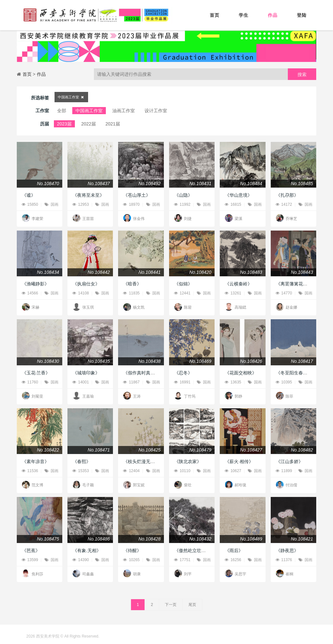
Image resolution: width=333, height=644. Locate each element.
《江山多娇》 (289, 461)
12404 (131, 471)
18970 (131, 204)
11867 (131, 382)
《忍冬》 (183, 373)
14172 (284, 204)
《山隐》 (183, 195)
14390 (81, 560)
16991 (182, 382)
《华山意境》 (238, 195)
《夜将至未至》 (88, 195)
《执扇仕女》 (86, 284)
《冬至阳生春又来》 (296, 373)
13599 (30, 560)
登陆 (302, 15)
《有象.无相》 (87, 550)
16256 (233, 560)
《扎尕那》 (287, 195)
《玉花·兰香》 (36, 373)
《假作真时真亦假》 (144, 373)
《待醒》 (132, 550)
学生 (244, 15)
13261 (233, 293)
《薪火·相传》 (239, 461)
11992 (182, 204)
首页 (215, 15)
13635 (233, 382)
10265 (131, 560)
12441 (182, 293)
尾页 (192, 605)
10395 (284, 382)
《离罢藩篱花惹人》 (296, 284)
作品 (273, 15)
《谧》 (29, 195)
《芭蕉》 (31, 550)
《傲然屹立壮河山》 (195, 550)
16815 (233, 204)
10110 (182, 471)
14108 (81, 293)
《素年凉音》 (35, 461)
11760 (30, 382)
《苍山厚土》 (137, 195)
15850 (30, 204)
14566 (30, 293)
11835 (131, 293)
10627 (233, 471)
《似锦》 (183, 284)
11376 (284, 560)
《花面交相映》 (241, 373)
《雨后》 (234, 550)
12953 (81, 204)
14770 (284, 293)
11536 (30, 471)
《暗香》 (132, 284)
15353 (81, 471)
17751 (182, 560)
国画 (51, 204)
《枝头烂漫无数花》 (144, 461)
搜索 (302, 74)
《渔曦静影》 (35, 284)
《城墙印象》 (86, 373)
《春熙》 (82, 461)
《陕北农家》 (188, 461)
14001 (81, 382)
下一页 (171, 605)
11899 (284, 471)
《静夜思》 (287, 550)
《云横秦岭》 (238, 284)
